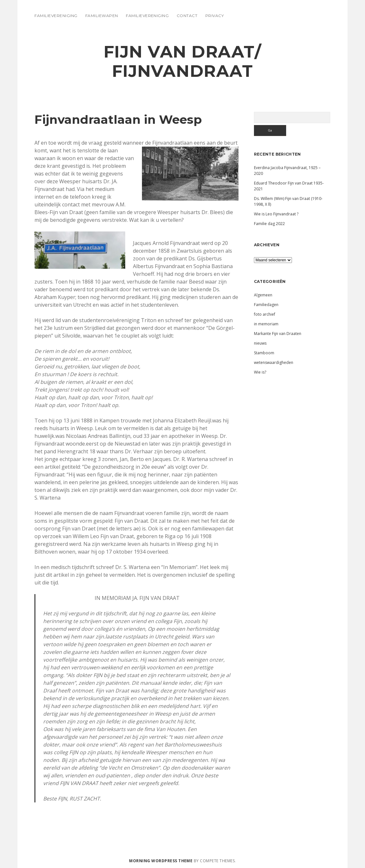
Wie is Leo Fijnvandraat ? (276, 214)
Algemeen (263, 295)
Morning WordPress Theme (161, 861)
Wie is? (260, 372)
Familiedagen (266, 305)
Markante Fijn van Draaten (278, 334)
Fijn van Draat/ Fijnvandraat (183, 61)
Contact (187, 16)
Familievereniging (56, 16)
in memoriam (266, 324)
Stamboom (264, 353)
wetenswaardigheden (274, 362)
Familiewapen (102, 16)
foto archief (265, 314)
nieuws (260, 343)
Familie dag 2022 (269, 224)
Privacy (215, 16)
